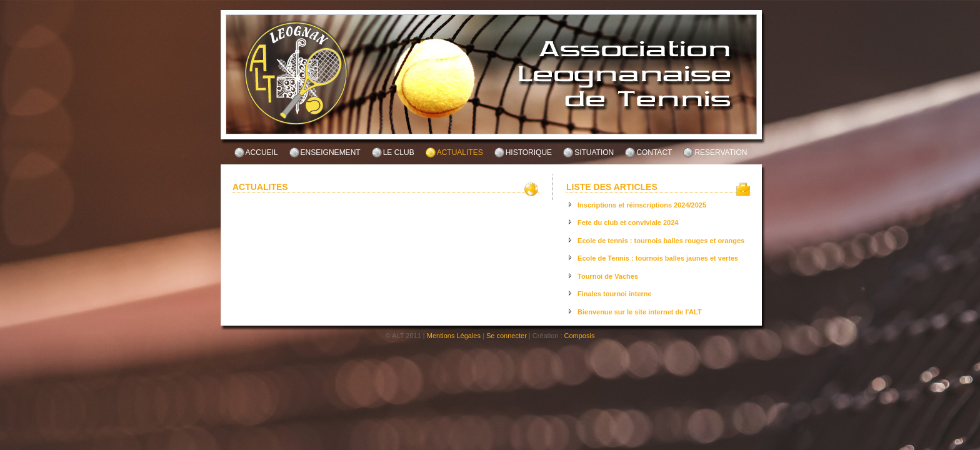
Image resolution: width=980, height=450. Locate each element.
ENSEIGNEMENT (331, 152)
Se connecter (507, 336)
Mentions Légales (454, 336)
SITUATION (594, 152)
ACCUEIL (262, 152)
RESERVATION (721, 152)
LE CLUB (399, 152)
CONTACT (654, 152)
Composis (580, 336)
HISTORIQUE (529, 152)
